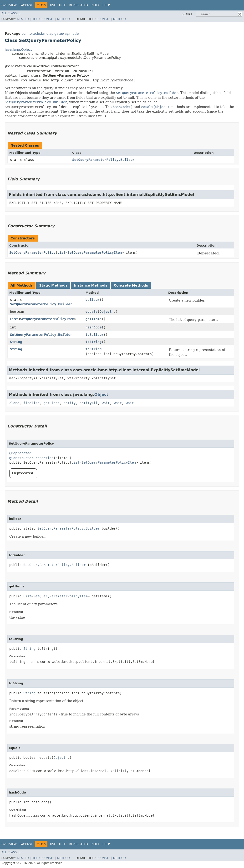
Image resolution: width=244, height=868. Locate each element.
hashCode (94, 327)
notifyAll (89, 403)
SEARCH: (188, 14)
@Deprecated (20, 453)
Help (106, 5)
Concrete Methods (131, 285)
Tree (62, 5)
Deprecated (78, 5)
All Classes (11, 13)
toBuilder (95, 335)
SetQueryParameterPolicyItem (95, 253)
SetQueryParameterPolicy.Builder (103, 160)
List (61, 253)
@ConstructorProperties (31, 458)
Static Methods (53, 285)
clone (14, 403)
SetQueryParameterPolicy (32, 253)
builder (93, 300)
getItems (94, 319)
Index (95, 5)
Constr (48, 19)
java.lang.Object (18, 50)
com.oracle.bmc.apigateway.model (51, 34)
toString (94, 342)
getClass (51, 403)
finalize (31, 403)
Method (64, 19)
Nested (23, 19)
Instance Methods (91, 285)
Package (26, 5)
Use (53, 5)
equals (92, 312)
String (16, 342)
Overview (9, 5)
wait (106, 403)
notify (70, 403)
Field (36, 19)
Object (106, 312)
